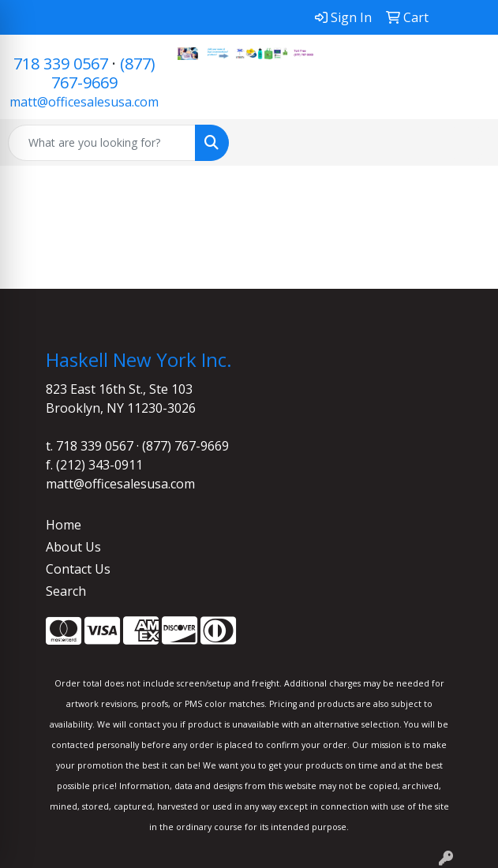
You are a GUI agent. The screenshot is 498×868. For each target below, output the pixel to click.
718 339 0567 (61, 64)
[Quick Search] (102, 143)
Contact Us (78, 569)
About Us (73, 547)
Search (66, 591)
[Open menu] (466, 143)
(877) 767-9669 (103, 73)
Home (64, 525)
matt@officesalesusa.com (84, 102)
